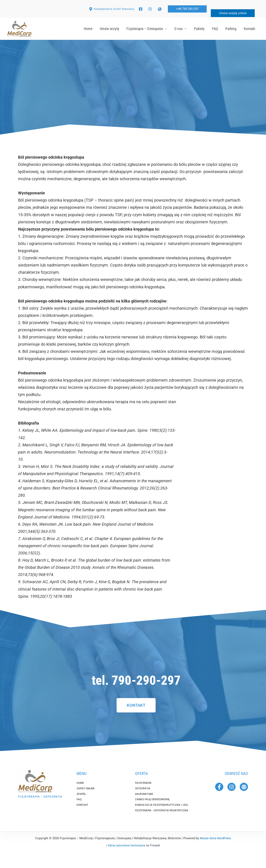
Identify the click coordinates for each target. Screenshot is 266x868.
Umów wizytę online (233, 13)
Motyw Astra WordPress (216, 850)
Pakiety (199, 29)
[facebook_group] (151, 9)
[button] (187, 9)
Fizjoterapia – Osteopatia (145, 29)
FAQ (215, 29)
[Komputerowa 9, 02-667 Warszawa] (112, 9)
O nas (178, 29)
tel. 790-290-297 (136, 679)
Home (88, 29)
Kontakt (249, 29)
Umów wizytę (109, 29)
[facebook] (141, 9)
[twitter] (160, 9)
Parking (231, 29)
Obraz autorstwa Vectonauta (126, 857)
